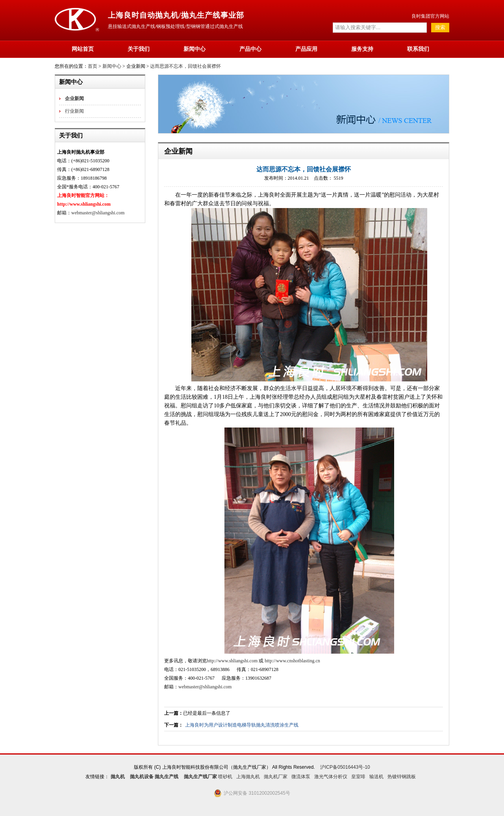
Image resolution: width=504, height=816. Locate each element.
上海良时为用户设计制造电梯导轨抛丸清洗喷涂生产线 (242, 725)
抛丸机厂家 (276, 777)
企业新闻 (74, 99)
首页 (93, 66)
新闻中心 (195, 49)
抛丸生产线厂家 (200, 777)
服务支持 (362, 49)
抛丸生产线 (167, 777)
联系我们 (418, 49)
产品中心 (250, 49)
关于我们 (139, 49)
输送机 (376, 777)
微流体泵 (301, 777)
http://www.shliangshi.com (232, 661)
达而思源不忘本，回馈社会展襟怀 (185, 66)
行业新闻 (74, 111)
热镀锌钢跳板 (402, 777)
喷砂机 (225, 777)
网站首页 (83, 49)
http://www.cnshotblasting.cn (292, 661)
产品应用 (306, 49)
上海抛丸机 (248, 777)
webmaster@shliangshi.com (98, 213)
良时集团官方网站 (430, 16)
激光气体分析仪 (331, 777)
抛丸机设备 (142, 777)
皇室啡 (358, 777)
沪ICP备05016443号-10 (345, 767)
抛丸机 (118, 777)
